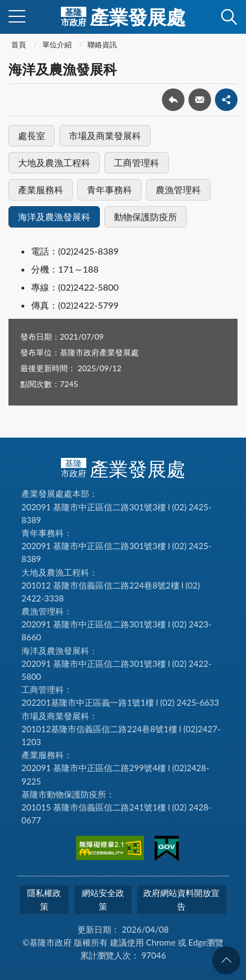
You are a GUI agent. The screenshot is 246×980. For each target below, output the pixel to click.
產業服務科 (41, 190)
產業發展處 (123, 17)
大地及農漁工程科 (54, 162)
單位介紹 (57, 44)
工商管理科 (137, 162)
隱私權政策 (44, 899)
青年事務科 (109, 190)
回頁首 (226, 960)
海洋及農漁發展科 (54, 217)
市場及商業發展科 (105, 135)
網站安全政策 (103, 899)
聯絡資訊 (102, 44)
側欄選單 (17, 16)
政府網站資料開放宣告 (181, 899)
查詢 (229, 17)
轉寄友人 (200, 100)
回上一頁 (173, 100)
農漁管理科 (178, 190)
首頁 (19, 44)
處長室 (32, 135)
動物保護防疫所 (146, 217)
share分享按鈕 (226, 100)
